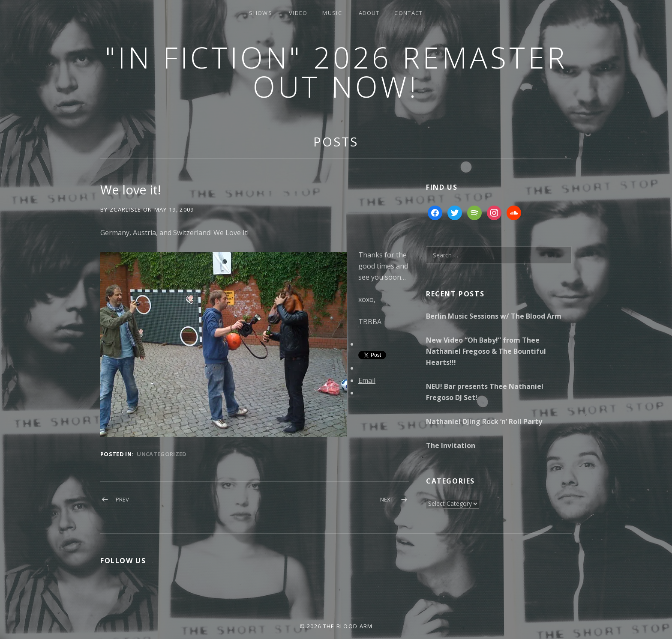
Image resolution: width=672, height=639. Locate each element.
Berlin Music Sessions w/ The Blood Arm (494, 316)
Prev (122, 499)
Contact (408, 13)
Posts (336, 142)
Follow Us (123, 561)
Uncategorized (162, 454)
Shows (261, 13)
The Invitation (451, 445)
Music (332, 13)
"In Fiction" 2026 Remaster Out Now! (336, 72)
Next (387, 499)
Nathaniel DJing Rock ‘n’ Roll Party (484, 421)
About (369, 13)
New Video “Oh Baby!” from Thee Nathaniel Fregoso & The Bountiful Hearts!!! (486, 351)
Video (298, 13)
